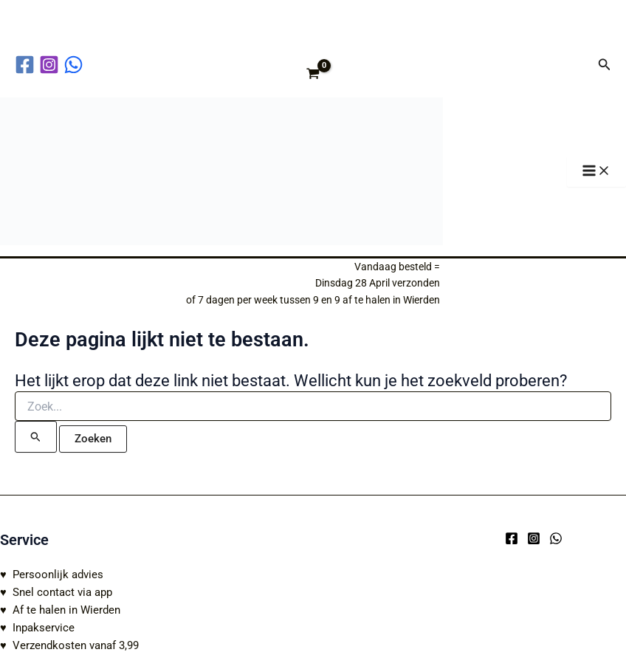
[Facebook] (512, 538)
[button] (605, 65)
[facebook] (27, 65)
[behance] (76, 65)
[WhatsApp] (556, 538)
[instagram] (51, 65)
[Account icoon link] (577, 64)
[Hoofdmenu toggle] (596, 172)
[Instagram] (534, 538)
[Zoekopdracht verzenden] (36, 436)
